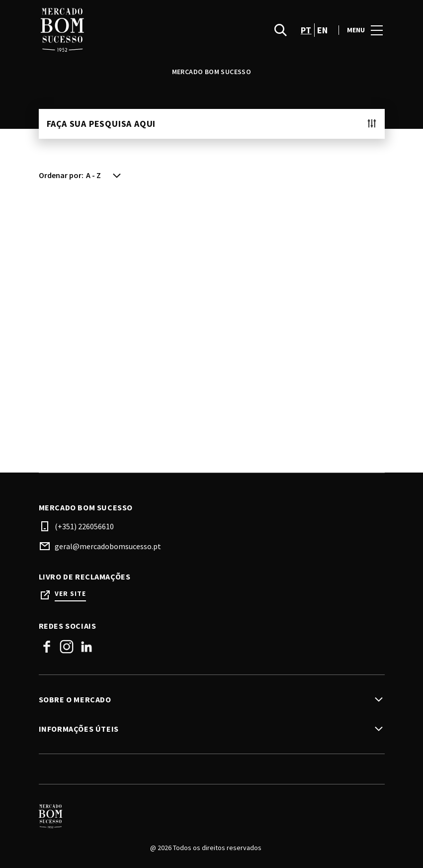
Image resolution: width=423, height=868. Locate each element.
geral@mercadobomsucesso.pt (108, 546)
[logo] (126, 30)
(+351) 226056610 (84, 526)
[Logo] (206, 816)
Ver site (70, 594)
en (323, 30)
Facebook (47, 647)
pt (306, 30)
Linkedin (86, 647)
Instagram (67, 647)
